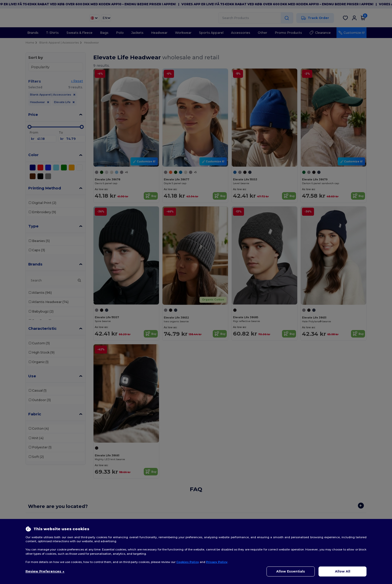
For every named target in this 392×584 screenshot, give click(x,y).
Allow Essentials (291, 571)
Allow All (343, 571)
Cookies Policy (188, 562)
